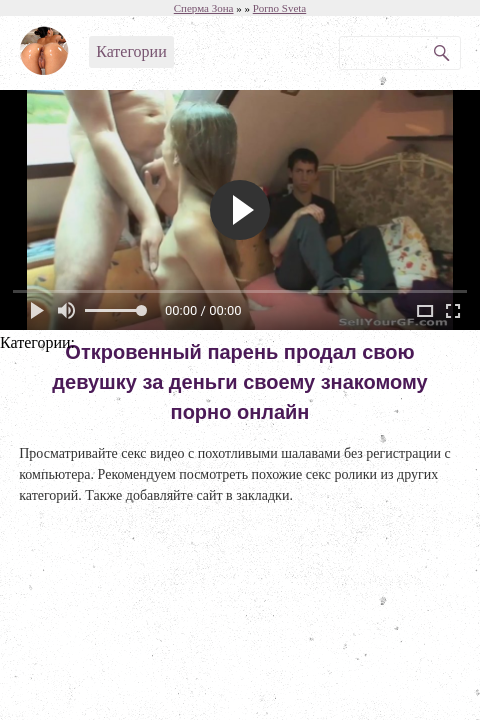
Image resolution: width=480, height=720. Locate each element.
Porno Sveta (279, 8)
